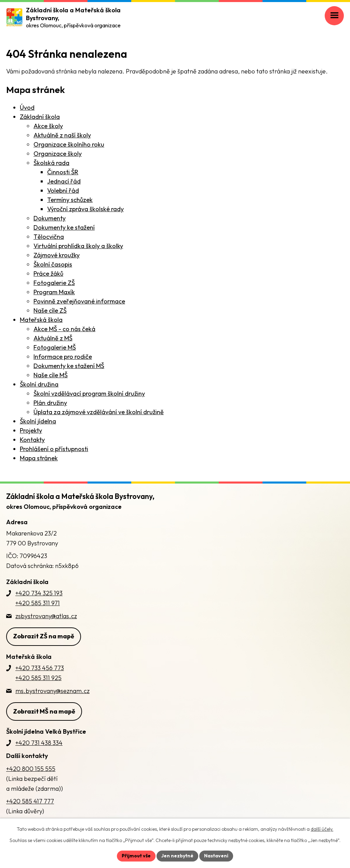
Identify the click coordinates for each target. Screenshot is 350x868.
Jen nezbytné (177, 856)
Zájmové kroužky (57, 255)
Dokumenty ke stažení (64, 227)
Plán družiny (50, 403)
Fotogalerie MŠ (55, 347)
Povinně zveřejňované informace (79, 301)
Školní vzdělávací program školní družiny (89, 394)
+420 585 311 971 (38, 603)
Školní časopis (53, 264)
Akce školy (48, 126)
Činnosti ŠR (63, 172)
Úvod (27, 107)
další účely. (322, 829)
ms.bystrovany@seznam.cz (52, 691)
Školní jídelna (38, 421)
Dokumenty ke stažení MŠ (69, 366)
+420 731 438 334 (39, 743)
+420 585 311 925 (38, 678)
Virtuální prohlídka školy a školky (78, 246)
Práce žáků (48, 274)
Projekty (31, 430)
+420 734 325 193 (39, 593)
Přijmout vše (136, 856)
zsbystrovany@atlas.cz (46, 616)
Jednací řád (64, 181)
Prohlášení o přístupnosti (54, 449)
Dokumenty (50, 218)
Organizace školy (58, 154)
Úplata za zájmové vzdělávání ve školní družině (99, 412)
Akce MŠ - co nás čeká (64, 329)
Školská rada (51, 163)
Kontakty (32, 440)
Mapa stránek (39, 458)
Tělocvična (49, 237)
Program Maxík (54, 292)
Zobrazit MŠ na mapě (44, 711)
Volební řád (63, 191)
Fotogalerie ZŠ (54, 283)
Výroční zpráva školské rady (85, 209)
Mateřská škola (41, 320)
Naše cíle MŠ (51, 375)
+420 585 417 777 (30, 801)
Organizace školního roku (69, 144)
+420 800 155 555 (31, 769)
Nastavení (216, 856)
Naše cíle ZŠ (50, 310)
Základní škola (40, 117)
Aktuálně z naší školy (62, 135)
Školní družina (39, 384)
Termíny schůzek (70, 200)
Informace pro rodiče (63, 357)
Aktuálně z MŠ (53, 338)
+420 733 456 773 (40, 668)
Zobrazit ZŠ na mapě (44, 636)
